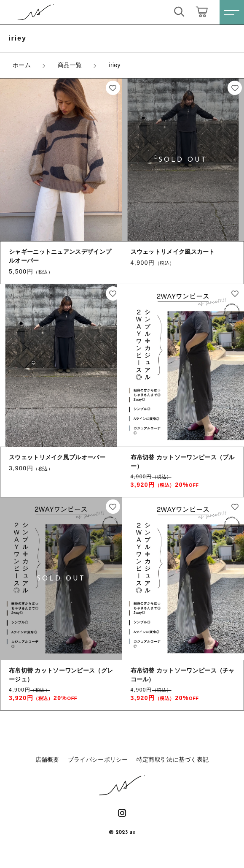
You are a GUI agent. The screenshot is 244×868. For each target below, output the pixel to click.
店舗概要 (47, 759)
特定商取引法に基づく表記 (173, 759)
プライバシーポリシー (98, 759)
